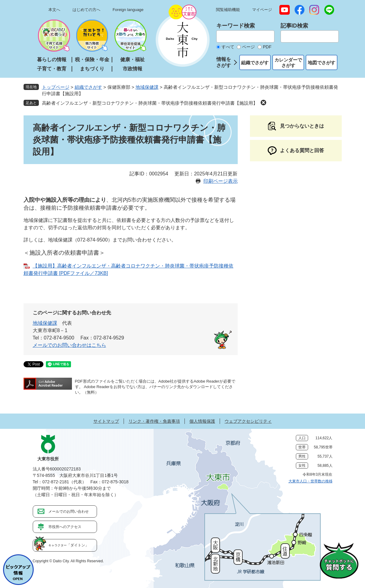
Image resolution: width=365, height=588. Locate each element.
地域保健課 (147, 87)
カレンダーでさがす (288, 63)
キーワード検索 (236, 26)
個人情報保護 (202, 421)
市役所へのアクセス (65, 527)
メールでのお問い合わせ (69, 511)
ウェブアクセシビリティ (248, 421)
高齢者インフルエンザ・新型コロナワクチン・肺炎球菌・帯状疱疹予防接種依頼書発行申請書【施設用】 (150, 103)
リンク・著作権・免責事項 (154, 421)
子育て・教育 (52, 69)
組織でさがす (255, 63)
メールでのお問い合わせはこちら (69, 345)
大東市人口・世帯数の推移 (311, 481)
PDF (267, 47)
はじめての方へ (86, 10)
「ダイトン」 (69, 545)
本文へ (54, 10)
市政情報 (132, 69)
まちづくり (92, 69)
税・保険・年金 (92, 60)
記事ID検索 (294, 26)
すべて (228, 47)
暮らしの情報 (52, 60)
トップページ (56, 87)
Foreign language (128, 10)
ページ (248, 47)
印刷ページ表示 (221, 181)
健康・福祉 (132, 60)
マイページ (262, 10)
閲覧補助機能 (228, 10)
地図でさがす (322, 63)
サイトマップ (106, 421)
